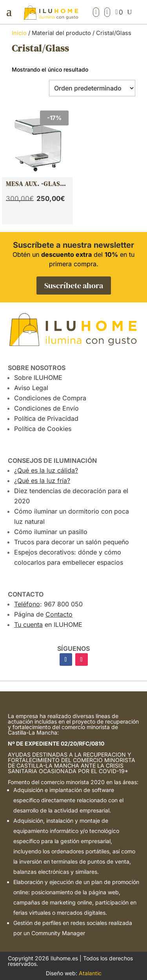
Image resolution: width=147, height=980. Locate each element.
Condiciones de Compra (50, 398)
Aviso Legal (31, 388)
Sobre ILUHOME (38, 378)
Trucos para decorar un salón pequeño (72, 542)
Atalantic (90, 973)
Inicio (19, 33)
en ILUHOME (48, 624)
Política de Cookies (43, 429)
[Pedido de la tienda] (92, 88)
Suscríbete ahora (74, 286)
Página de (43, 614)
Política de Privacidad (46, 418)
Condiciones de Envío (46, 408)
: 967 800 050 (48, 604)
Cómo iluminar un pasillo (51, 532)
